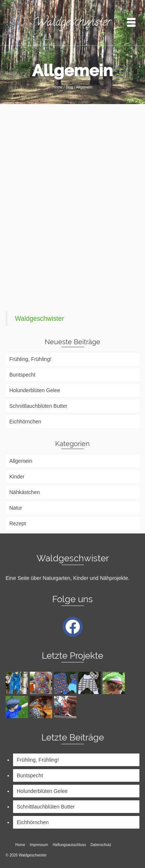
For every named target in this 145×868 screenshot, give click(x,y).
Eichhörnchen (25, 422)
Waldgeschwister (40, 319)
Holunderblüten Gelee (35, 390)
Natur (16, 508)
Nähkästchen (25, 492)
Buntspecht (22, 375)
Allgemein (21, 461)
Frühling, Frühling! (30, 359)
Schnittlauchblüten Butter (38, 406)
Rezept (18, 523)
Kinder (17, 477)
